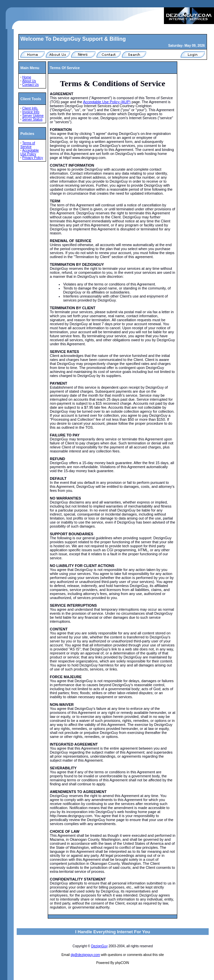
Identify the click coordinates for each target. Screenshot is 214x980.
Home (27, 77)
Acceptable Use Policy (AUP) (107, 102)
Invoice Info (31, 112)
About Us (29, 81)
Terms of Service (28, 145)
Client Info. (30, 108)
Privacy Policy (33, 158)
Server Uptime (33, 116)
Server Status (33, 119)
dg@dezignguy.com (85, 955)
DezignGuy (99, 946)
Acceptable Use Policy (30, 152)
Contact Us (31, 85)
